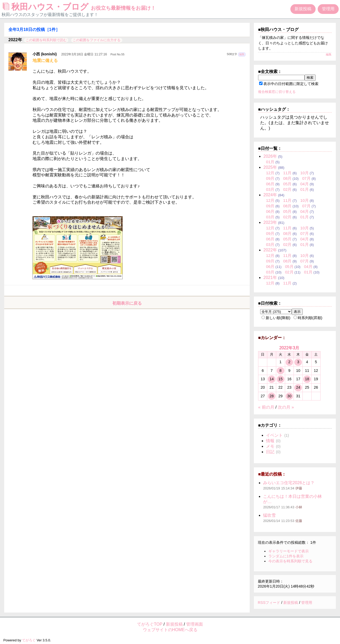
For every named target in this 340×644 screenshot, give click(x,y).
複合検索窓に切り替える (277, 92)
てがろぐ (29, 640)
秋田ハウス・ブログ (79, 7)
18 (307, 379)
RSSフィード (269, 603)
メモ (270, 446)
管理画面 (195, 624)
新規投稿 (303, 9)
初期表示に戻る (127, 303)
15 (280, 379)
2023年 (270, 222)
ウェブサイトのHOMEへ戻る (170, 630)
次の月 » (286, 407)
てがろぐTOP (150, 624)
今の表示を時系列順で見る (290, 561)
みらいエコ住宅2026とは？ (289, 483)
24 (298, 387)
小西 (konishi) (45, 54)
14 (271, 379)
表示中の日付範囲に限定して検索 (289, 84)
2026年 (270, 156)
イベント (274, 435)
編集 (242, 54)
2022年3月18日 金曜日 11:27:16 (84, 54)
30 (289, 396)
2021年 (270, 278)
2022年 (270, 250)
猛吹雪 (269, 515)
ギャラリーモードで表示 (289, 551)
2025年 (270, 167)
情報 (270, 441)
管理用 (328, 9)
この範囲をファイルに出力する (97, 40)
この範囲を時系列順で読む (46, 40)
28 (271, 396)
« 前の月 (266, 407)
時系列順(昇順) (308, 318)
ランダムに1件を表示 (286, 556)
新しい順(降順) (276, 318)
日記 (270, 452)
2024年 (270, 195)
